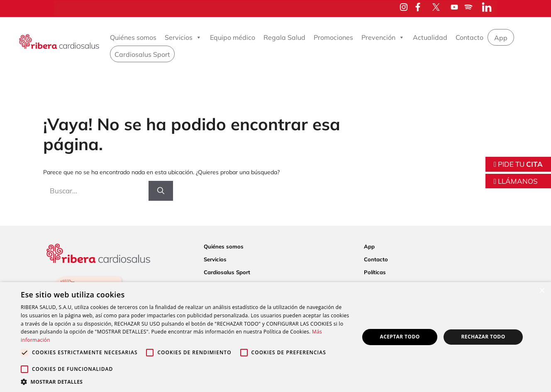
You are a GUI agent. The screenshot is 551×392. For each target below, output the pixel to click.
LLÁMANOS (516, 181)
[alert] (275, 337)
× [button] (542, 291)
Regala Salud (284, 37)
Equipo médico (233, 37)
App (501, 38)
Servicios (183, 37)
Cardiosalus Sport (142, 54)
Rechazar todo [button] (483, 337)
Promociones (333, 37)
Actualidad (430, 37)
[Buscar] (161, 191)
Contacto (469, 37)
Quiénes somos (133, 37)
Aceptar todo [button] (400, 337)
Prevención (383, 37)
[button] (185, 382)
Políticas (375, 272)
